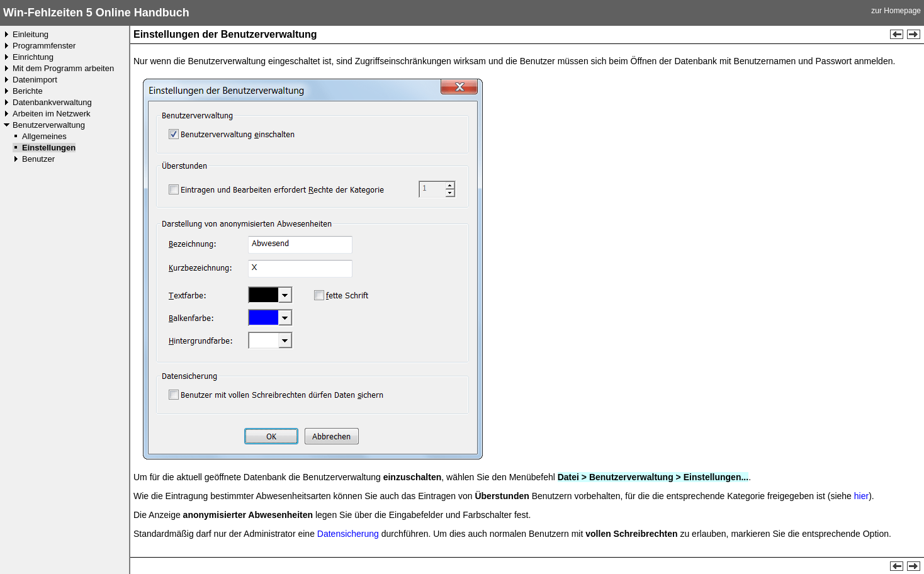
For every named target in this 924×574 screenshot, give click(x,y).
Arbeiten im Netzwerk (52, 114)
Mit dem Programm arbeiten (63, 68)
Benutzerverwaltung (49, 125)
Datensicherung (348, 534)
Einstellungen (49, 148)
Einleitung (31, 34)
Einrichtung (33, 57)
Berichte (28, 91)
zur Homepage (896, 11)
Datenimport (35, 80)
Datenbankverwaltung (52, 102)
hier (861, 496)
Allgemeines (44, 136)
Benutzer (38, 159)
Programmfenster (44, 46)
